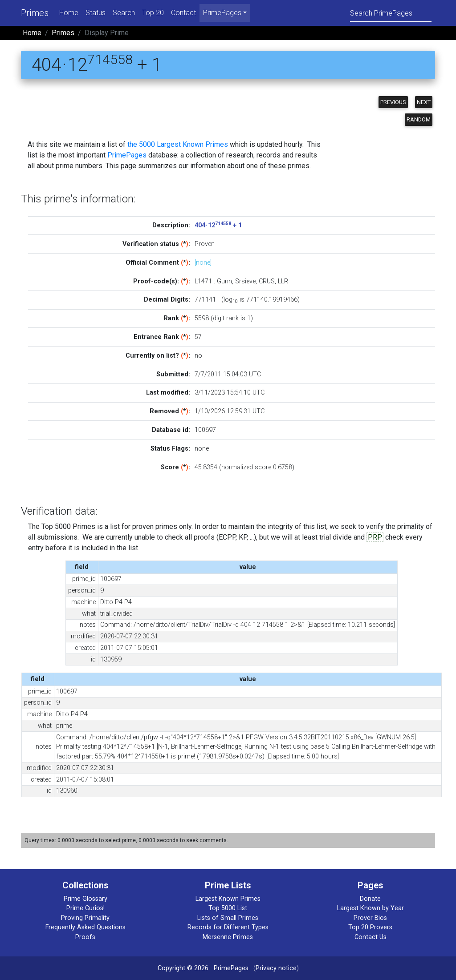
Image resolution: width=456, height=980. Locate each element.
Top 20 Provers (370, 927)
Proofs (85, 937)
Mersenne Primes (228, 937)
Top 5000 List (228, 908)
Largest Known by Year (370, 908)
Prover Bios (370, 918)
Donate (370, 899)
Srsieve (245, 281)
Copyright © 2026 (183, 968)
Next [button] (424, 102)
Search (124, 13)
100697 (205, 430)
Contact (183, 13)
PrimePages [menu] (222, 13)
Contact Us (370, 937)
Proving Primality (85, 918)
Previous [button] (393, 102)
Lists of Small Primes (228, 918)
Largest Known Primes (228, 899)
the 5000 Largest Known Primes (178, 144)
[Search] (391, 13)
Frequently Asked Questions (85, 927)
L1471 (203, 281)
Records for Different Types (228, 927)
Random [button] (419, 119)
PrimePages (127, 155)
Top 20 (153, 13)
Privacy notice (276, 968)
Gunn (224, 281)
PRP (375, 537)
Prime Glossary (85, 899)
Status (96, 13)
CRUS (267, 281)
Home (69, 13)
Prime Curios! (85, 908)
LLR (283, 281)
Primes (35, 13)
